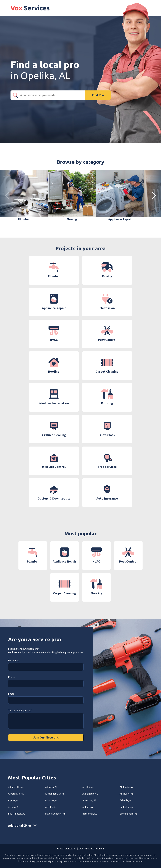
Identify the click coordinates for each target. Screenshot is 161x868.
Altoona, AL (52, 800)
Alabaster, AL (127, 787)
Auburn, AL (88, 807)
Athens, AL (14, 807)
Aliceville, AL (126, 794)
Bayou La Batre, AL (55, 814)
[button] (154, 196)
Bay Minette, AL (17, 814)
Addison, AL (51, 787)
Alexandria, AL (90, 794)
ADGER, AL (88, 787)
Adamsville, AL (16, 787)
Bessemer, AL (90, 814)
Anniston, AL (89, 800)
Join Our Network (46, 738)
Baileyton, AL (127, 807)
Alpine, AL (14, 800)
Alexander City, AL (55, 794)
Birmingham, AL (128, 814)
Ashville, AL (126, 800)
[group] (24, 196)
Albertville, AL (16, 794)
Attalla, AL (51, 807)
